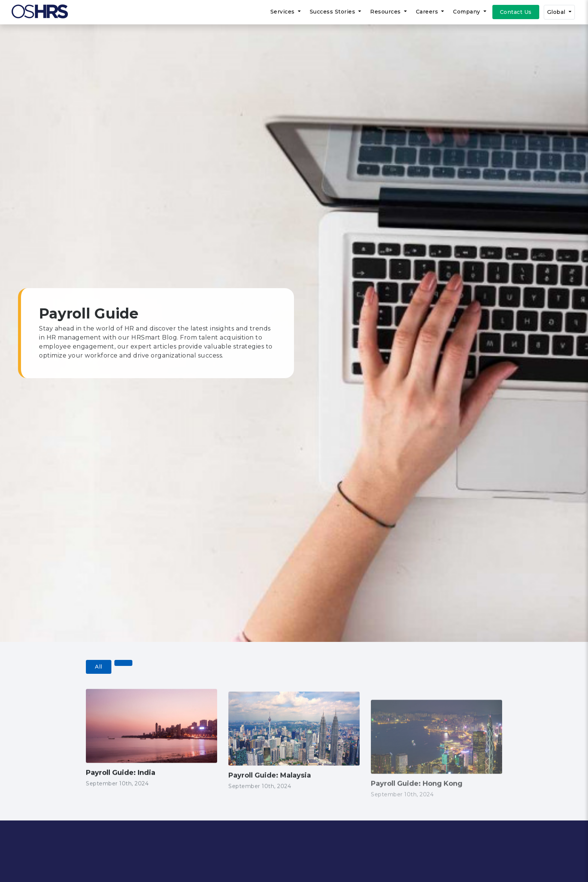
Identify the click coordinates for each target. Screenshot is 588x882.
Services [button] (283, 12)
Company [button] (467, 12)
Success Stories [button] (333, 12)
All (99, 667)
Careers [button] (428, 12)
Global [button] (557, 12)
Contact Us (516, 12)
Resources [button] (386, 12)
